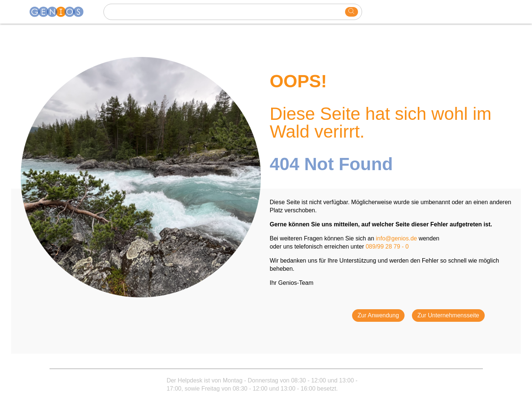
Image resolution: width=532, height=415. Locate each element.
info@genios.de (396, 238)
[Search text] (225, 12)
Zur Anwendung (378, 315)
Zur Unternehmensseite (448, 315)
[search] (352, 12)
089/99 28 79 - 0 (387, 247)
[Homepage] (61, 12)
